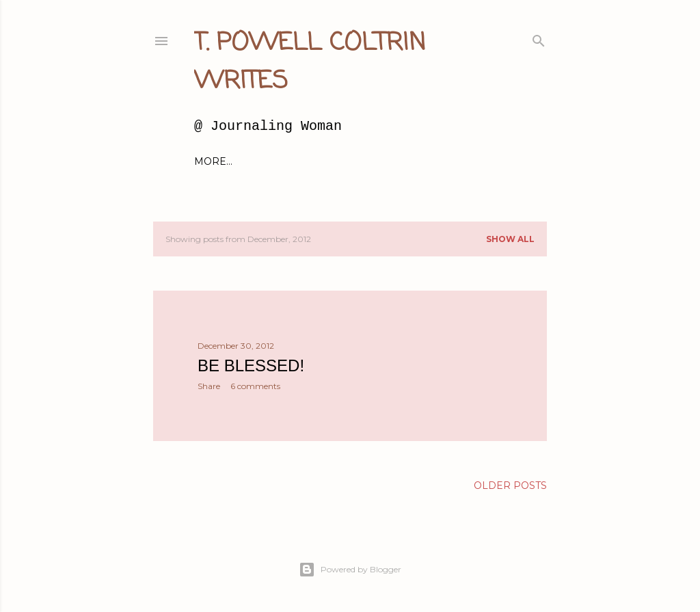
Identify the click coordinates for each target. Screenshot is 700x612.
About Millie (418, 161)
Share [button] (209, 386)
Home (211, 161)
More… (481, 161)
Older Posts (510, 485)
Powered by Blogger (350, 570)
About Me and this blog (304, 161)
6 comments (255, 386)
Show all (510, 239)
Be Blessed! (251, 365)
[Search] (539, 38)
